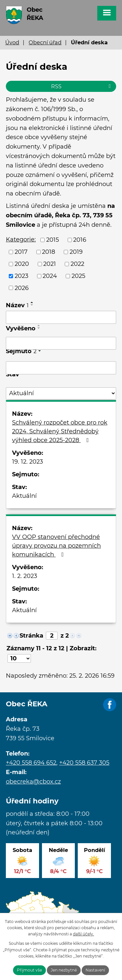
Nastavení (95, 970)
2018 (48, 252)
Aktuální (24, 496)
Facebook (110, 705)
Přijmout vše (29, 970)
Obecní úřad (45, 42)
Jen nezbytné (64, 970)
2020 (22, 264)
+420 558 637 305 (84, 763)
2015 (53, 240)
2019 (76, 252)
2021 (50, 264)
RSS (82, 86)
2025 (78, 276)
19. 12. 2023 (27, 462)
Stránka (31, 636)
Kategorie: (21, 239)
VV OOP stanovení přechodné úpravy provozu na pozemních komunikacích (56, 546)
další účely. (83, 934)
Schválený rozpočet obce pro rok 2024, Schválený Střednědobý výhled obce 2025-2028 (60, 431)
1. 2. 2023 (25, 576)
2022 (77, 264)
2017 (21, 252)
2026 (22, 288)
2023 (21, 276)
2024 (50, 276)
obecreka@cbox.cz (33, 782)
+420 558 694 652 (31, 763)
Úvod (12, 42)
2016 (80, 240)
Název (17, 305)
